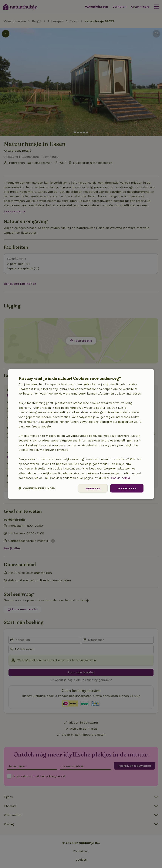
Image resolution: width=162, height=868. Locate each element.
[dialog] (81, 434)
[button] (37, 488)
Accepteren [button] (127, 488)
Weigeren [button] (93, 488)
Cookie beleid (121, 478)
